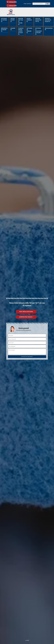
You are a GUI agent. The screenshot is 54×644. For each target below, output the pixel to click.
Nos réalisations (26, 312)
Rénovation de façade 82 (4, 30)
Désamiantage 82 (49, 29)
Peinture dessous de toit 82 (38, 20)
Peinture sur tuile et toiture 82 (21, 21)
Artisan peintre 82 (13, 20)
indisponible (11, 2)
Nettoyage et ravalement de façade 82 (39, 31)
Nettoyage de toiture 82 (4, 20)
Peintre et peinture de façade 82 (48, 20)
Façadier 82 (13, 29)
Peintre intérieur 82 (29, 20)
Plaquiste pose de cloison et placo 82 (21, 31)
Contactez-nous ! (26, 317)
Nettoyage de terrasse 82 (29, 30)
